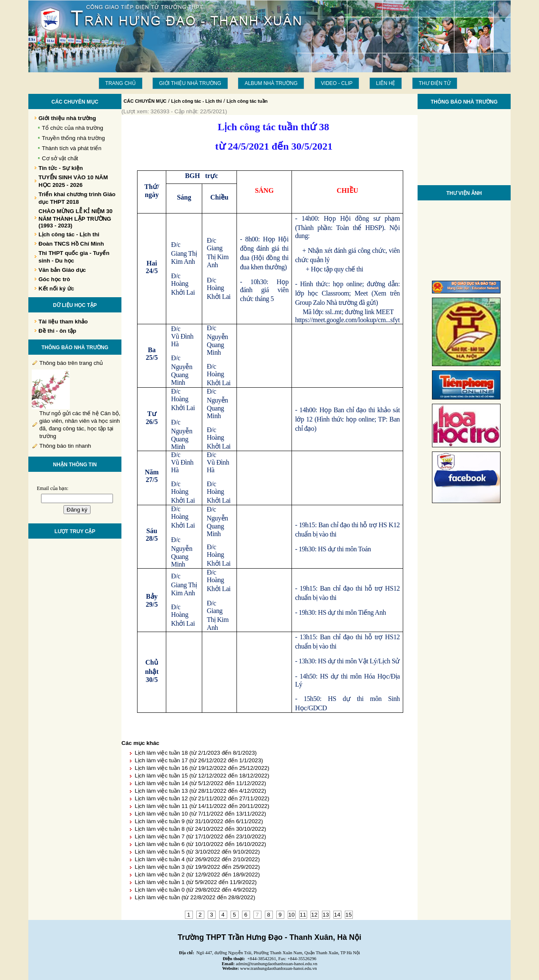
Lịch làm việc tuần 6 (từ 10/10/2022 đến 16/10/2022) (200, 844)
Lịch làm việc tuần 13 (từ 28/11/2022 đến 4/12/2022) (200, 791)
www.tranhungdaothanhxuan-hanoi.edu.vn (279, 968)
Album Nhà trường (271, 83)
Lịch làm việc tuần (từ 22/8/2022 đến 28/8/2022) (195, 897)
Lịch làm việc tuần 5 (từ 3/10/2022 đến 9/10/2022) (197, 852)
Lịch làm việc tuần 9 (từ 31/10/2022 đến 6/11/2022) (199, 821)
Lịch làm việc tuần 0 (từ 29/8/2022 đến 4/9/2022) (195, 890)
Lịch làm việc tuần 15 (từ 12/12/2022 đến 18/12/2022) (202, 776)
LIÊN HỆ (386, 83)
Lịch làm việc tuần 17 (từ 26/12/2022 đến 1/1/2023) (199, 760)
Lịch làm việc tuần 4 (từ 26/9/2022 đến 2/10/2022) (197, 859)
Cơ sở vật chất (60, 158)
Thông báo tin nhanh (65, 446)
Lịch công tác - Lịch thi (197, 101)
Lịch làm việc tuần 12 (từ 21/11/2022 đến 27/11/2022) (202, 798)
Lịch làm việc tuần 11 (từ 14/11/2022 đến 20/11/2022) (202, 806)
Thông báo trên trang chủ (71, 363)
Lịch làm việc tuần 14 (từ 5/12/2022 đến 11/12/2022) (200, 783)
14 (337, 915)
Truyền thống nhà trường (73, 138)
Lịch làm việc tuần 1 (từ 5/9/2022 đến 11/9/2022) (195, 882)
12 (315, 915)
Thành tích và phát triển (72, 148)
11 (303, 915)
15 (349, 915)
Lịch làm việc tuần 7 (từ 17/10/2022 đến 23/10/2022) (200, 836)
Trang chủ (121, 83)
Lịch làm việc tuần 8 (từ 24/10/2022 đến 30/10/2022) (200, 829)
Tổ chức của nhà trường (73, 128)
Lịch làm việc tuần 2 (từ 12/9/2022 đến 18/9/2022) (197, 875)
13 (326, 915)
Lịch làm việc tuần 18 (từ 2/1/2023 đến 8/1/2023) (195, 753)
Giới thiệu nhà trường (190, 83)
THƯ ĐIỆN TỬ (435, 83)
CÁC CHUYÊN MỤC (145, 101)
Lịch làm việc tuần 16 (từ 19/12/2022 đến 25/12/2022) (202, 768)
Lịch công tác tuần (247, 101)
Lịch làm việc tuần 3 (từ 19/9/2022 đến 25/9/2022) (197, 867)
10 (292, 915)
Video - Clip (337, 83)
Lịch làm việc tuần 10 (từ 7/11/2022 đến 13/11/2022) (200, 814)
